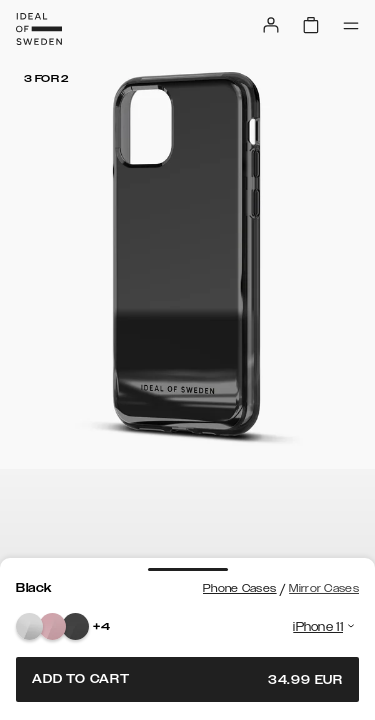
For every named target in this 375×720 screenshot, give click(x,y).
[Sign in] (271, 25)
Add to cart (187, 679)
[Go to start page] (39, 29)
